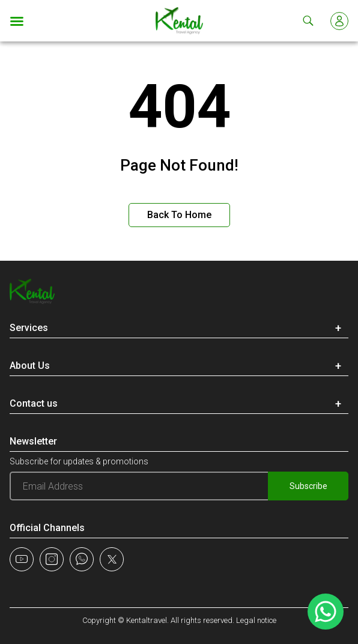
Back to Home (179, 215)
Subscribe (308, 486)
